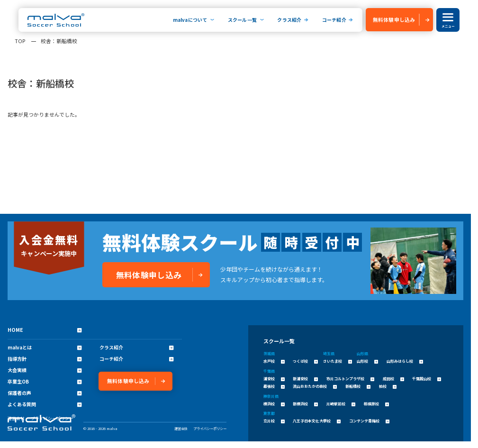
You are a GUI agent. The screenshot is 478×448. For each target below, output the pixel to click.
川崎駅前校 (341, 404)
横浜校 (274, 404)
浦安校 (274, 379)
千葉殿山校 (427, 379)
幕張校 (274, 386)
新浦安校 (305, 379)
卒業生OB (45, 382)
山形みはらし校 (405, 361)
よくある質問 (45, 404)
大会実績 (45, 370)
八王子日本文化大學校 (317, 421)
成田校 (393, 379)
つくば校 (305, 361)
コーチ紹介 (334, 20)
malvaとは (45, 347)
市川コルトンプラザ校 (350, 379)
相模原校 (376, 404)
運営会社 (181, 428)
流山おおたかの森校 (315, 386)
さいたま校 (338, 361)
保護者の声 (45, 393)
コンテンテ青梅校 (369, 421)
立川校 (274, 421)
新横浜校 (305, 404)
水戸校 (274, 361)
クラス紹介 (289, 20)
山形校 (367, 361)
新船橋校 (358, 386)
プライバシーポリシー (210, 428)
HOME (45, 330)
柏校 (388, 386)
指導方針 (45, 359)
